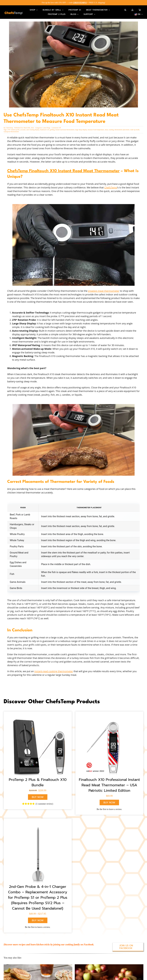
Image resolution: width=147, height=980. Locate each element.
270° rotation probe (13, 128)
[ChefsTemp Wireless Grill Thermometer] (38, 742)
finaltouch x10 (45, 128)
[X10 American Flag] (109, 742)
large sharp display (81, 128)
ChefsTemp (9, 126)
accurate (23, 128)
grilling (52, 128)
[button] (125, 10)
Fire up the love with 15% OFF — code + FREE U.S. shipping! (73, 3)
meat (106, 128)
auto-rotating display (33, 128)
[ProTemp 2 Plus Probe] (38, 849)
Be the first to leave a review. (109, 804)
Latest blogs (46, 126)
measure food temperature (96, 128)
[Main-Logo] (14, 13)
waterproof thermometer (11, 130)
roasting (111, 128)
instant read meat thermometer (65, 128)
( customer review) (44, 799)
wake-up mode (135, 128)
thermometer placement (122, 128)
